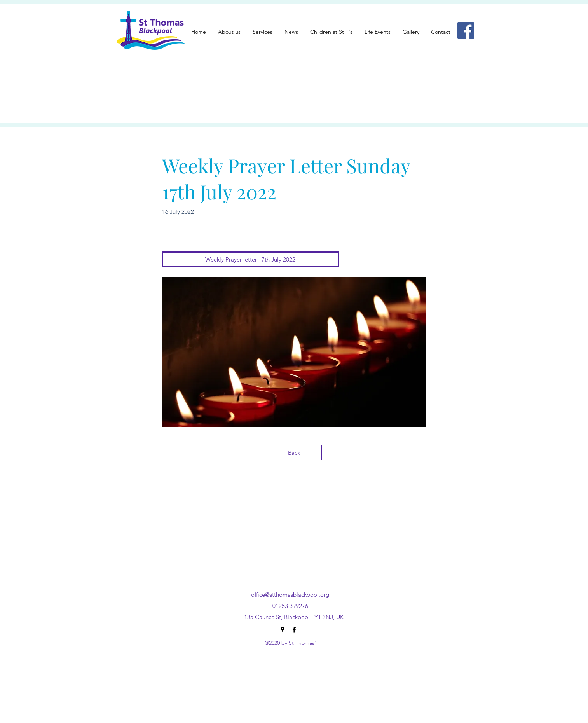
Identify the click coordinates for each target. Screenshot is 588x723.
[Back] (294, 452)
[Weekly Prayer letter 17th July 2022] (250, 259)
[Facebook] (466, 31)
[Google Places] (283, 630)
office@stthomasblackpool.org (290, 595)
